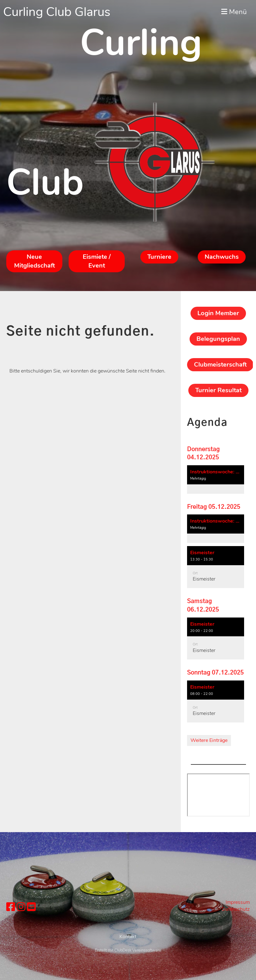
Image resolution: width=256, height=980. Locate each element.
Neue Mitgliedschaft (34, 261)
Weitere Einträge (209, 740)
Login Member (218, 313)
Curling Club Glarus (57, 12)
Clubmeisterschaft (220, 365)
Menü (234, 12)
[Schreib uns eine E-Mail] (31, 907)
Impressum (238, 902)
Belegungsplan (218, 339)
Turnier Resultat (218, 390)
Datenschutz (236, 909)
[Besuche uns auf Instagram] (21, 907)
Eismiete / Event (97, 261)
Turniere (159, 257)
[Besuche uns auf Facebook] (11, 907)
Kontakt (128, 951)
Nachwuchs (222, 257)
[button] (216, 480)
